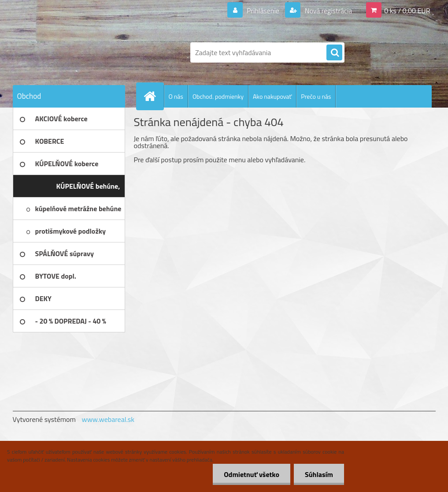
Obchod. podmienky (218, 96)
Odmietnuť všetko (252, 474)
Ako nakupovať (272, 96)
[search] (334, 53)
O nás (176, 96)
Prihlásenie (263, 11)
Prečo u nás (316, 96)
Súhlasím (319, 474)
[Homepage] (154, 96)
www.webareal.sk (108, 419)
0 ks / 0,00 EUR (407, 11)
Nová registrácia (328, 11)
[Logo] (73, 52)
